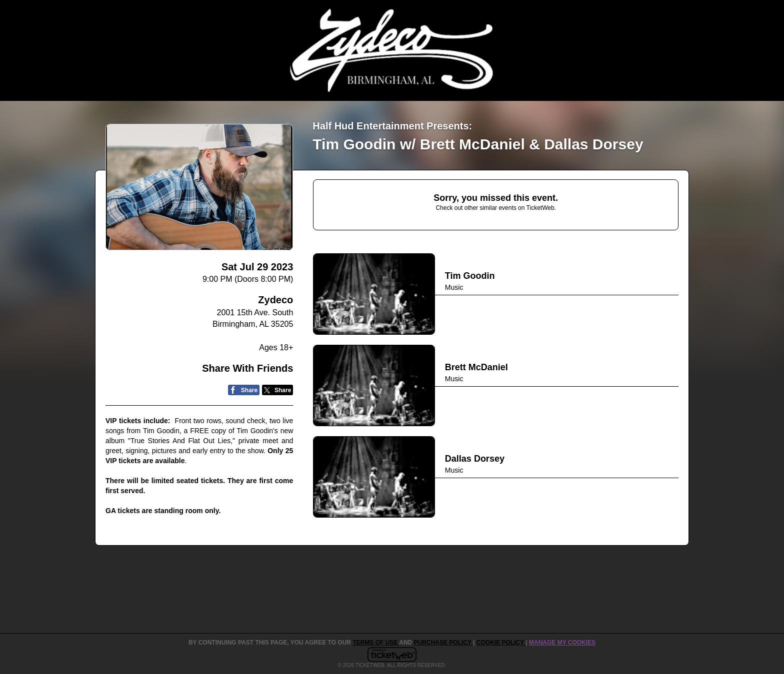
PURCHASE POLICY (443, 643)
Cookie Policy (501, 643)
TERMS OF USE (376, 643)
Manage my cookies (562, 643)
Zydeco (275, 300)
